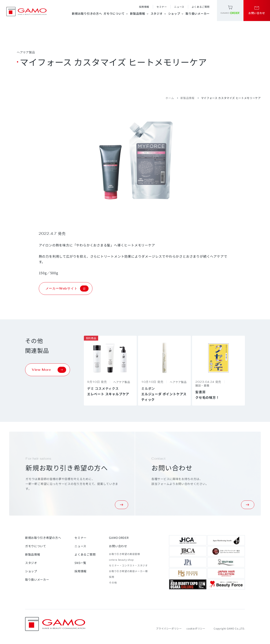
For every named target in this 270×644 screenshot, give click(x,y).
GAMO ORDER (119, 538)
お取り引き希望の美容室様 (124, 554)
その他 (113, 582)
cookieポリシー (196, 628)
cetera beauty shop (121, 560)
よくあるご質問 (201, 7)
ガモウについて (116, 13)
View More (49, 370)
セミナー (162, 7)
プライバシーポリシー (169, 628)
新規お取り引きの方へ (87, 13)
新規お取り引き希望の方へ (43, 538)
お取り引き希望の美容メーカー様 (128, 571)
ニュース (179, 7)
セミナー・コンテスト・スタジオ (128, 565)
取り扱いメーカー (198, 13)
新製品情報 (139, 13)
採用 (112, 577)
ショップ (176, 13)
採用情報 (144, 7)
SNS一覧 (80, 563)
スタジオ (159, 13)
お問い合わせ (118, 546)
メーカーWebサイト (67, 289)
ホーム (170, 98)
